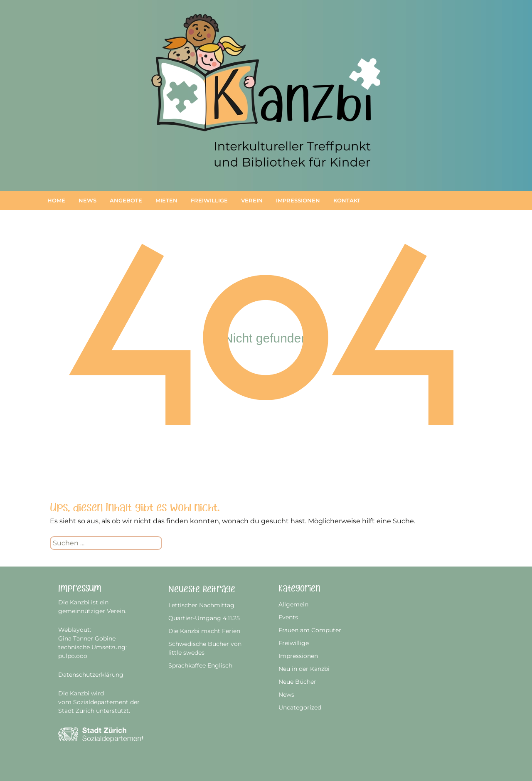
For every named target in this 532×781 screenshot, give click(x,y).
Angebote (126, 200)
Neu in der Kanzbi (304, 669)
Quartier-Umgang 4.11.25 (204, 618)
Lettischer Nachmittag (201, 605)
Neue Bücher (297, 682)
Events (288, 617)
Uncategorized (300, 707)
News (87, 200)
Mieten (166, 200)
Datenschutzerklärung (91, 675)
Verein (252, 200)
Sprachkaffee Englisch (200, 665)
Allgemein (293, 604)
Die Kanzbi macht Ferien (204, 631)
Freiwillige (209, 200)
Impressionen (298, 200)
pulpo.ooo (73, 656)
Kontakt (347, 200)
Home (56, 200)
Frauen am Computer (310, 630)
